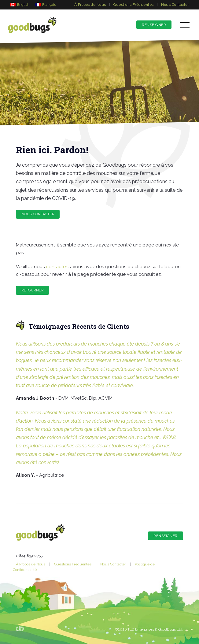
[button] (185, 25)
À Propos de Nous (90, 5)
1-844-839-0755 (29, 556)
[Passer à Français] (46, 4)
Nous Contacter (175, 5)
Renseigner (154, 25)
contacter (57, 267)
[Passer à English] (20, 4)
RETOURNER (32, 290)
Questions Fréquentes (134, 5)
